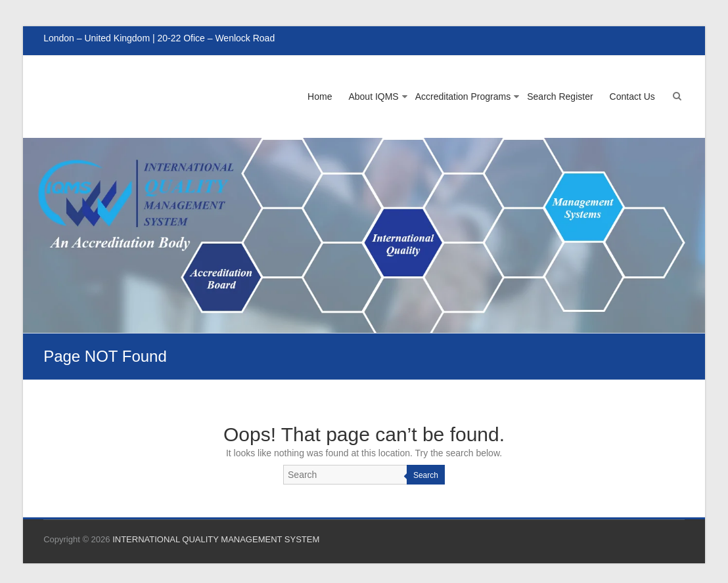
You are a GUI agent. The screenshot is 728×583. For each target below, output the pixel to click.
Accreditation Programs (463, 97)
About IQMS (373, 97)
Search (426, 475)
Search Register (560, 97)
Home (320, 97)
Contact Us (632, 97)
